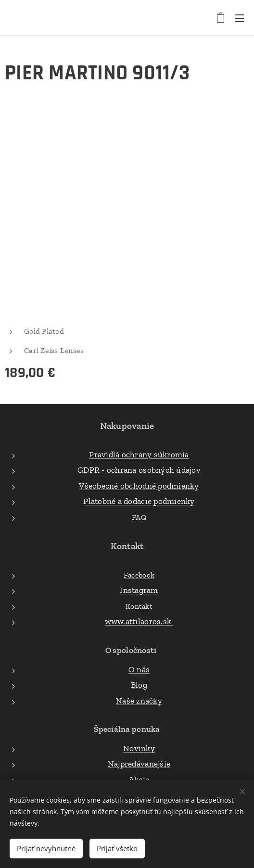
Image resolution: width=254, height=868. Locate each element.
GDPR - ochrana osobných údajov (139, 470)
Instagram (139, 590)
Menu (240, 18)
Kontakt (139, 606)
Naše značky (139, 700)
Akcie (139, 779)
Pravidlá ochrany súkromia (139, 454)
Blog (139, 685)
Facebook (139, 574)
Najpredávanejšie (139, 764)
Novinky (139, 748)
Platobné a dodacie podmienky (139, 501)
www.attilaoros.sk (139, 621)
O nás (139, 669)
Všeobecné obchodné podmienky (139, 485)
